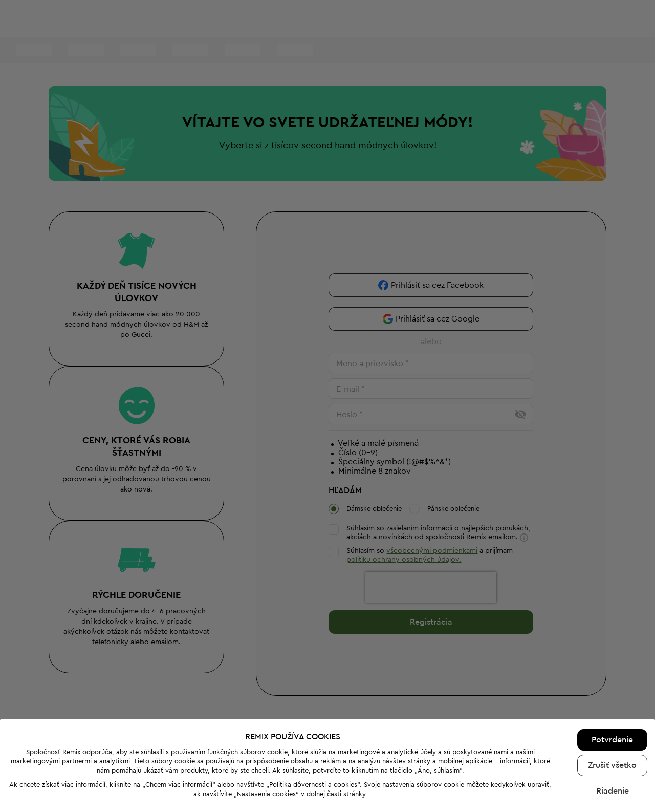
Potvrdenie (612, 690)
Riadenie (613, 741)
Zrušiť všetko (612, 716)
